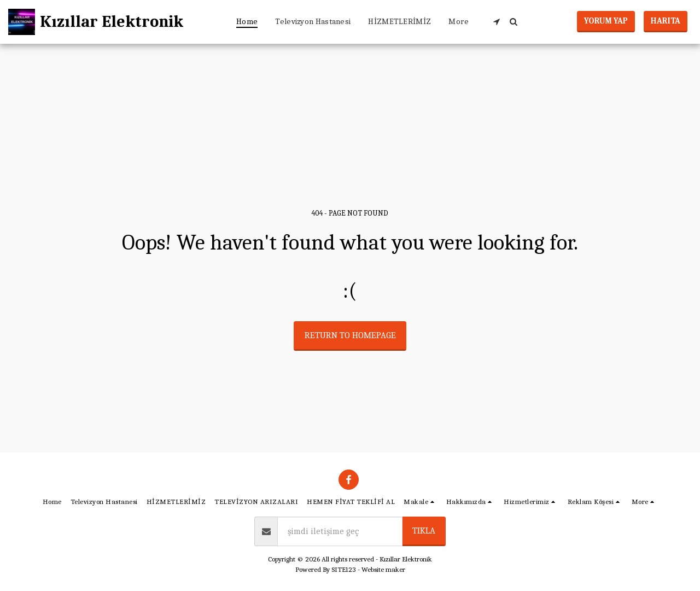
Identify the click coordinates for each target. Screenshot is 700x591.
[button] (496, 22)
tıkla (424, 531)
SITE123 (344, 569)
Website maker (383, 569)
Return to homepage (350, 335)
